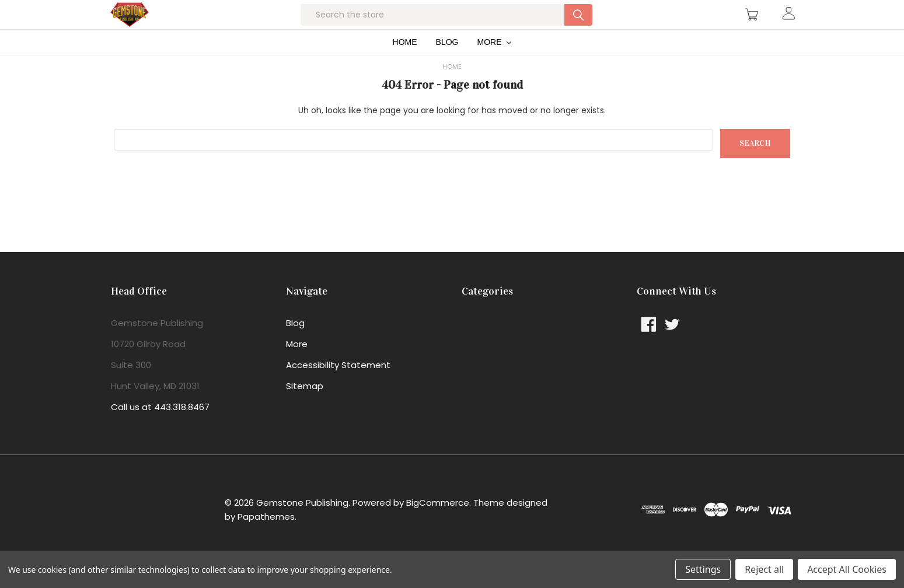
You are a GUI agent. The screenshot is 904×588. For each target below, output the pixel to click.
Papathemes (266, 540)
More (495, 65)
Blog (447, 65)
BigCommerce (438, 526)
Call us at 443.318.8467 (160, 430)
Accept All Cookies (847, 569)
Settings (703, 569)
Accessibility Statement (338, 388)
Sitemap (305, 409)
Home (405, 65)
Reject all (764, 569)
